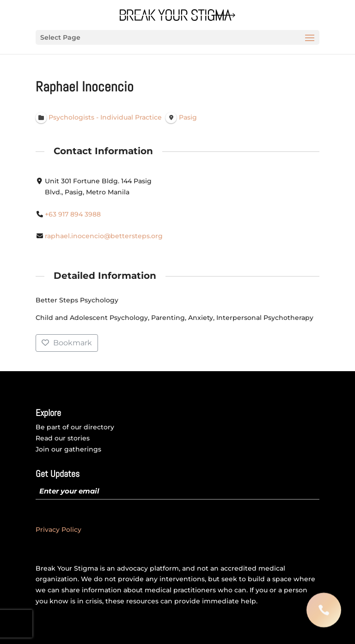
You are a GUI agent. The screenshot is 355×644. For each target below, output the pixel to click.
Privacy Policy (58, 530)
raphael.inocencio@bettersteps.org (104, 236)
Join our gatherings (68, 449)
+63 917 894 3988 (73, 214)
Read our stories (63, 438)
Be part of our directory (75, 427)
